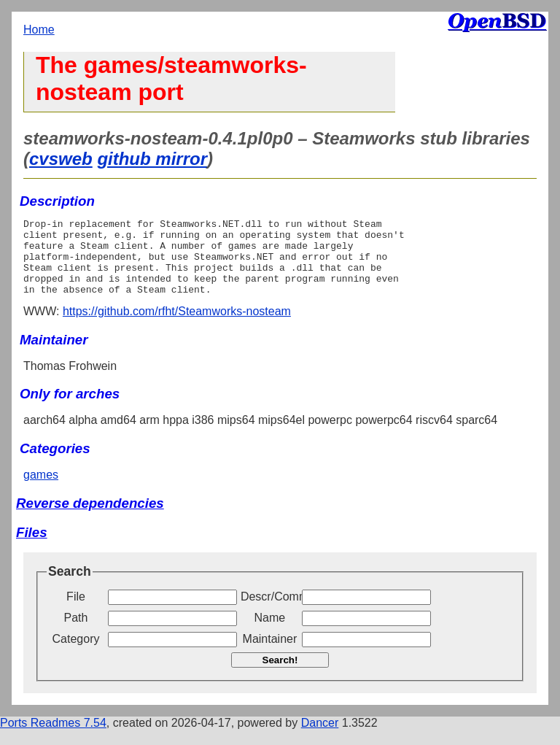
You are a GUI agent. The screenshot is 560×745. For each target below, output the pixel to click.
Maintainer (270, 654)
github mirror (152, 159)
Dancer (320, 738)
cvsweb (61, 159)
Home (39, 30)
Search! (280, 675)
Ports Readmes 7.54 (53, 738)
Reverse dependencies (90, 518)
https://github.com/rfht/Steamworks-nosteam (177, 327)
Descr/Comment (270, 612)
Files (32, 548)
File (76, 612)
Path (76, 633)
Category (76, 654)
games (41, 490)
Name (270, 633)
